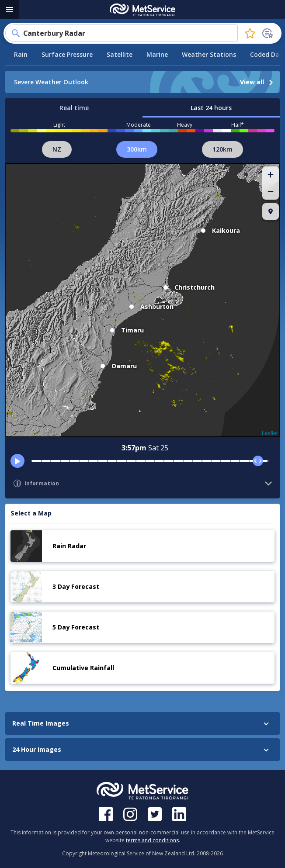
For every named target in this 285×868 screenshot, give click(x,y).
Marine (157, 54)
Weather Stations (209, 54)
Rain (21, 54)
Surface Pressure (67, 54)
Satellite (120, 54)
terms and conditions (152, 840)
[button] (271, 175)
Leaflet (270, 433)
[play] (17, 461)
